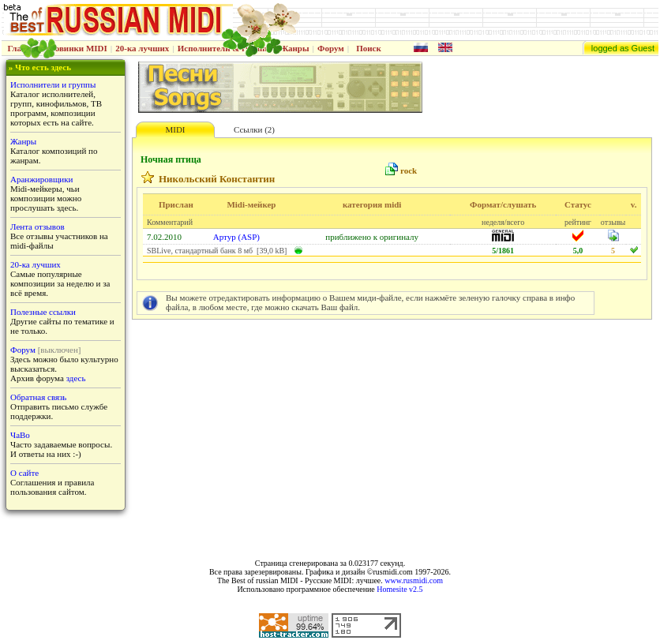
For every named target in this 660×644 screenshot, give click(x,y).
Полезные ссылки (43, 312)
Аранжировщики (41, 179)
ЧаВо (20, 435)
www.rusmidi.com (414, 580)
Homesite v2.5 (399, 589)
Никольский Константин (217, 179)
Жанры (294, 48)
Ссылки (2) (254, 129)
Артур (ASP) (236, 237)
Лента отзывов (37, 227)
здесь (76, 378)
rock (409, 170)
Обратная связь (38, 397)
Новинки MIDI (78, 48)
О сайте (24, 473)
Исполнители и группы (53, 84)
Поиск (369, 48)
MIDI (175, 129)
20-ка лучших (142, 48)
